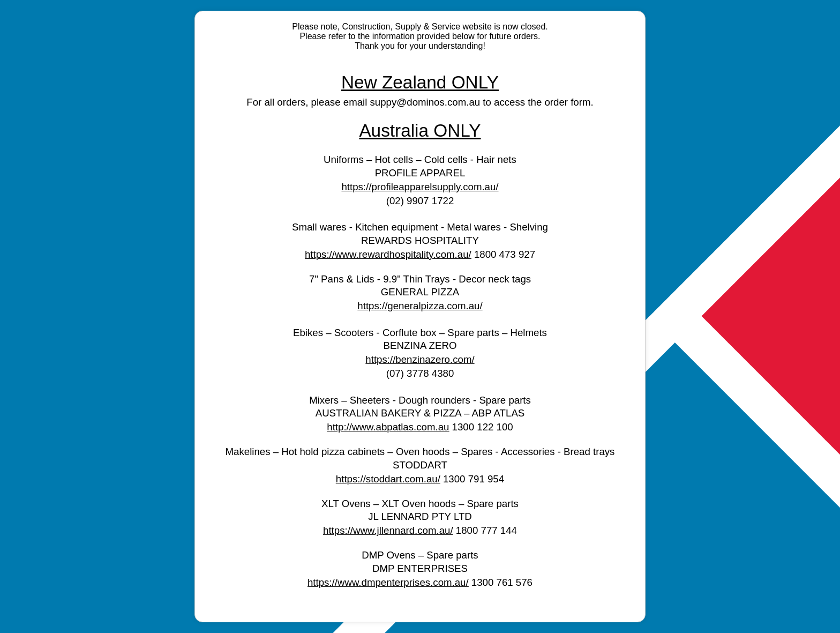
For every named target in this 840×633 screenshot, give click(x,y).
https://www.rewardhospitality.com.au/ (388, 254)
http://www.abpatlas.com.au (388, 427)
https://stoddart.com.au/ (388, 479)
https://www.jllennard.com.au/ (388, 530)
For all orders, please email (308, 102)
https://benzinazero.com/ (420, 359)
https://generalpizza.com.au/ (420, 306)
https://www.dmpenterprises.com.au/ (388, 582)
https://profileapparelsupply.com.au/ (420, 187)
